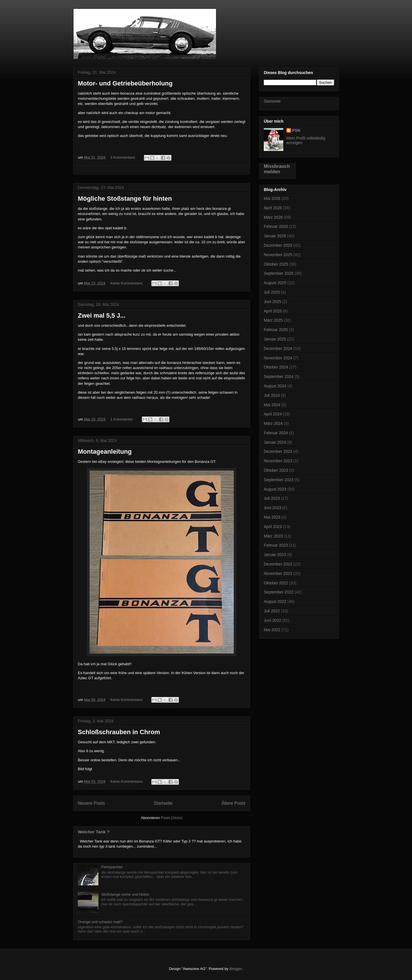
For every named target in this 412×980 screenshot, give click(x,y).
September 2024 (279, 377)
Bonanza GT (107, 21)
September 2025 (279, 273)
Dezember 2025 (278, 245)
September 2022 (279, 592)
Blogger (236, 969)
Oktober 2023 (276, 470)
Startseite (163, 803)
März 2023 (273, 536)
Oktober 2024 (276, 367)
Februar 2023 (276, 545)
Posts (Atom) (172, 818)
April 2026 (273, 208)
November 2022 (278, 573)
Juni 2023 (273, 508)
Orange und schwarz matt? (100, 922)
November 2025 (278, 255)
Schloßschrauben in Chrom (119, 732)
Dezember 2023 (278, 451)
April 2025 (273, 311)
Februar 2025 (276, 330)
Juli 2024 (272, 395)
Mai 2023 (272, 517)
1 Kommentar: (122, 419)
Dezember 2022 (278, 564)
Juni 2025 (273, 302)
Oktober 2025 (276, 264)
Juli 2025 (272, 292)
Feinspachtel (112, 867)
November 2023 (278, 461)
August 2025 (275, 283)
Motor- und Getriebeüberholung (125, 83)
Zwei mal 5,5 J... (102, 315)
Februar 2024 (276, 433)
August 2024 (275, 386)
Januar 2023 (275, 555)
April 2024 (273, 414)
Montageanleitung (105, 452)
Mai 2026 (272, 198)
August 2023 (275, 489)
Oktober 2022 (276, 583)
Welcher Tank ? (94, 832)
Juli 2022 (272, 611)
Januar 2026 (275, 236)
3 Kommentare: (123, 157)
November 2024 (278, 358)
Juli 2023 (272, 498)
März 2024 (273, 423)
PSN (296, 130)
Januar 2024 (275, 442)
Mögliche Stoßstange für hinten (125, 199)
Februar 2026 (276, 226)
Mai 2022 (272, 630)
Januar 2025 (275, 339)
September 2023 (279, 480)
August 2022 (275, 601)
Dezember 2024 (278, 348)
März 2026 (273, 217)
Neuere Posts (91, 803)
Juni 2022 (273, 620)
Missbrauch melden (277, 169)
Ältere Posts (233, 803)
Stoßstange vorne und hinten (125, 894)
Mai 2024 (272, 405)
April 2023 (273, 527)
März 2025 (273, 320)
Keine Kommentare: (127, 283)
